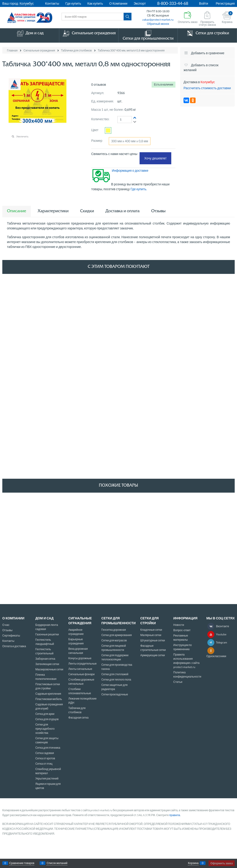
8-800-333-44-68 (173, 3)
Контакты (52, 3)
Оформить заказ (222, 863)
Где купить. (139, 189)
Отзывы (158, 211)
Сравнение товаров (22, 863)
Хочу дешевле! (155, 158)
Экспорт (140, 3)
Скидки (87, 211)
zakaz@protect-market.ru (158, 20)
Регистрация (225, 3)
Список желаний (57, 863)
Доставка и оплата (123, 211)
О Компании (118, 3)
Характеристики (53, 211)
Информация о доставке (130, 170)
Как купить (95, 3)
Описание (17, 211)
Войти (204, 3)
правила (175, 815)
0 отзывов (99, 84)
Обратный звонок (158, 24)
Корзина (193, 863)
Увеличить (22, 136)
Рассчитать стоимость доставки (207, 88)
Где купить (73, 3)
